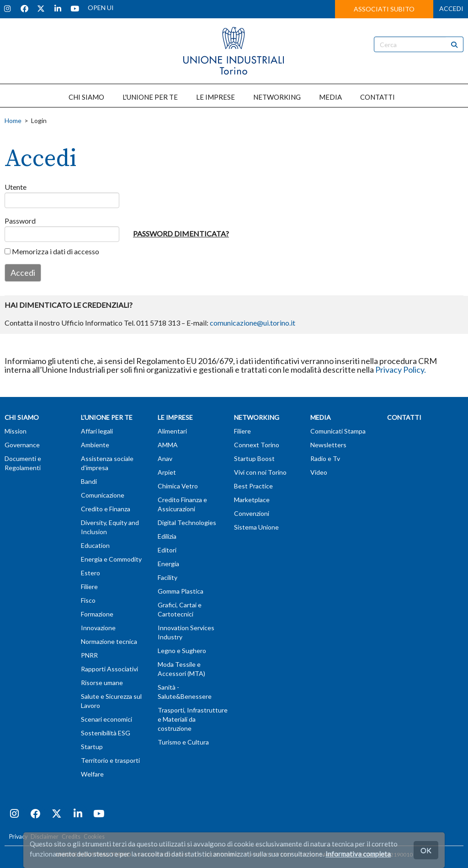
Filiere (89, 587)
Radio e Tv (325, 458)
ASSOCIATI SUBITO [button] (384, 9)
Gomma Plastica (181, 591)
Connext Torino (257, 445)
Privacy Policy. (401, 370)
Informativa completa (358, 854)
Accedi (23, 273)
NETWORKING (277, 97)
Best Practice (253, 486)
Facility (168, 577)
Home (13, 121)
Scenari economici (106, 719)
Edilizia (167, 536)
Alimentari (172, 431)
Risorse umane (102, 683)
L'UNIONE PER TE (150, 97)
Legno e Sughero (182, 651)
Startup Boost (254, 458)
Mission (16, 431)
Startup (92, 747)
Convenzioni (252, 513)
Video (319, 472)
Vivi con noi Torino (260, 472)
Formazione (97, 614)
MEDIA (330, 97)
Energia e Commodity (111, 559)
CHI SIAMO (86, 97)
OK (426, 850)
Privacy (18, 837)
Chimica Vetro (178, 486)
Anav (165, 458)
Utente (14, 187)
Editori (167, 550)
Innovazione (98, 628)
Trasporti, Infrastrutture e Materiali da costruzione (193, 719)
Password (14, 221)
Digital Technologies (187, 522)
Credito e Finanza (106, 509)
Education (95, 545)
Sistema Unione (256, 527)
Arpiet (167, 472)
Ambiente (95, 445)
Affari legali (97, 431)
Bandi (89, 481)
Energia (168, 564)
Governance (22, 445)
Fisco (88, 600)
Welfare (92, 774)
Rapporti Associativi (109, 669)
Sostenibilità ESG (106, 733)
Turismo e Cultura (183, 742)
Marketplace (252, 500)
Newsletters (328, 445)
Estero (90, 573)
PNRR (89, 655)
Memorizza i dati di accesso (52, 251)
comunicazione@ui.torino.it (253, 323)
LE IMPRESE (215, 97)
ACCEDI (451, 8)
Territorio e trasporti (110, 760)
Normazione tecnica (109, 641)
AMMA (168, 445)
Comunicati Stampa (338, 431)
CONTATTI (378, 97)
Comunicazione (103, 495)
